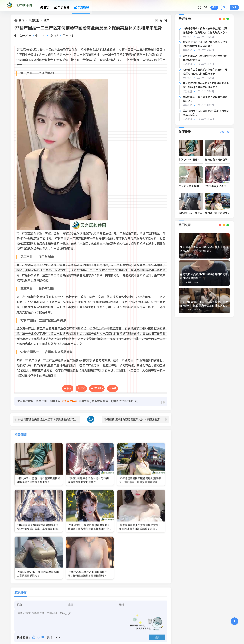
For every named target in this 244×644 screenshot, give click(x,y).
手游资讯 (65, 5)
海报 (113, 389)
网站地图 (16, 616)
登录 (229, 5)
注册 (220, 5)
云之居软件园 (23, 36)
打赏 (81, 389)
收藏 (69, 388)
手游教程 (83, 5)
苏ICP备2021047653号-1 (25, 630)
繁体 (209, 5)
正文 (47, 20)
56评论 (70, 36)
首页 (50, 5)
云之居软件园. (49, 621)
